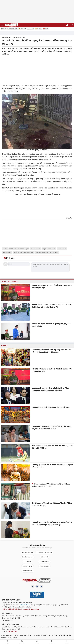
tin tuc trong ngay (23, 249)
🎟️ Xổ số (46, 28)
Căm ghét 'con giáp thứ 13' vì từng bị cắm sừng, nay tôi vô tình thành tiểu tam (52, 428)
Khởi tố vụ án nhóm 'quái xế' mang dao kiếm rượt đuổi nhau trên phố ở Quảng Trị (52, 306)
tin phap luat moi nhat (49, 249)
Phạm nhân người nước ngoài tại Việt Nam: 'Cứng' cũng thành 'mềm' (51, 485)
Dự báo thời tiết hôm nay (45, 552)
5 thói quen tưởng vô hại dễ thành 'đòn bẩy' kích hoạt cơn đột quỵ (52, 504)
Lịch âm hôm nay (28, 552)
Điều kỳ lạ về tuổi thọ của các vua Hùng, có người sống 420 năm (52, 466)
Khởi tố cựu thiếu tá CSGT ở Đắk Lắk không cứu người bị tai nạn (52, 287)
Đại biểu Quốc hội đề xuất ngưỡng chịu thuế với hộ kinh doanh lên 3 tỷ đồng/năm (52, 351)
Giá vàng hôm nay (28, 557)
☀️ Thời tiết (38, 28)
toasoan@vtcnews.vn (31, 609)
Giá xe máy (28, 561)
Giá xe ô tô (45, 557)
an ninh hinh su (36, 249)
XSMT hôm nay (45, 566)
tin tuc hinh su (62, 249)
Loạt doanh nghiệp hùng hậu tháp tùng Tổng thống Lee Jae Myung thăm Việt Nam (50, 389)
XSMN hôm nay (45, 561)
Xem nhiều (13, 28)
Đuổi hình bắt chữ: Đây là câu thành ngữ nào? (51, 407)
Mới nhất (5, 28)
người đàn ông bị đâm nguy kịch (23, 252)
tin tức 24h (13, 249)
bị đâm (5, 249)
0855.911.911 (12, 609)
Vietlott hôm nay (28, 571)
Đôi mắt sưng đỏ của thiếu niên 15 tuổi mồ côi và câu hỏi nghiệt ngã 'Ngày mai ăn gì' (52, 524)
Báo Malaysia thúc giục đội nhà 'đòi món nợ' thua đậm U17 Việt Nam (52, 447)
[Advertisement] (37, 69)
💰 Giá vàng (22, 28)
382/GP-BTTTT (25, 605)
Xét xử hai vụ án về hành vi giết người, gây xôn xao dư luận (51, 325)
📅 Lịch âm (30, 28)
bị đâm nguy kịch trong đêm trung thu (47, 252)
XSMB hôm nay (28, 566)
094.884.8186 (12, 631)
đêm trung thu (7, 252)
